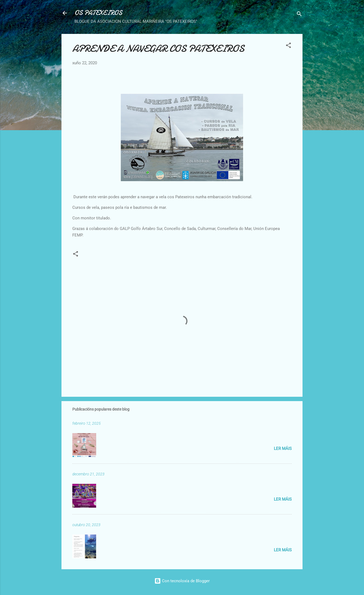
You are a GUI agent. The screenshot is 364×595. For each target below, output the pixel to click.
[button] (288, 46)
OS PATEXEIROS (98, 13)
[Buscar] (299, 15)
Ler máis (283, 449)
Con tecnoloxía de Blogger (182, 581)
